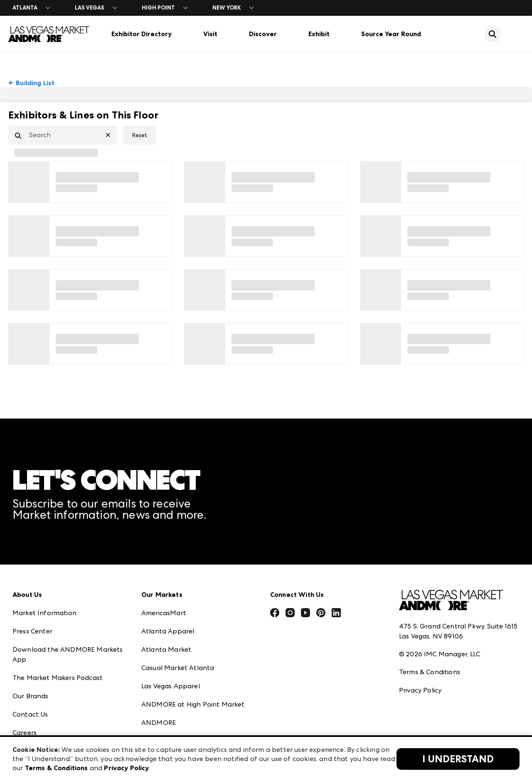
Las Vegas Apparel (171, 686)
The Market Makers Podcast (58, 678)
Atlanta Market (166, 649)
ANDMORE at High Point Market (193, 704)
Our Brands (31, 696)
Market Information (44, 613)
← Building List (31, 83)
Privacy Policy (420, 690)
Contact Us (30, 714)
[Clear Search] (111, 135)
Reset (140, 135)
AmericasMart (164, 613)
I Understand (458, 759)
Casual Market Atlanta (178, 668)
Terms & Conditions (430, 672)
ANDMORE (159, 723)
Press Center (32, 631)
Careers (25, 733)
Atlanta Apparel (168, 631)
